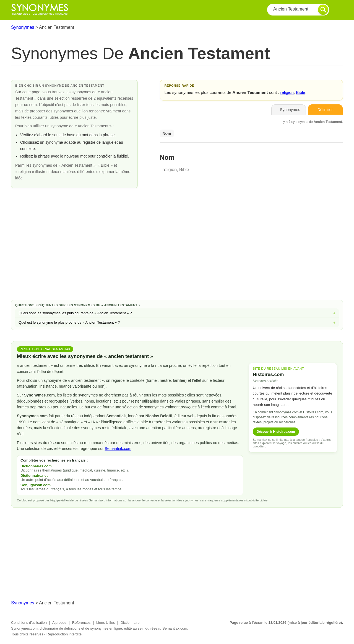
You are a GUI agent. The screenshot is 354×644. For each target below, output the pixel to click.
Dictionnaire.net (34, 476)
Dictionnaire (130, 623)
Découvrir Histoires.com (276, 432)
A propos (59, 623)
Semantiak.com (118, 449)
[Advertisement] (177, 251)
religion (287, 92)
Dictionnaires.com (36, 466)
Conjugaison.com (36, 485)
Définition (326, 110)
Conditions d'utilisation (29, 623)
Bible (300, 92)
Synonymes (23, 27)
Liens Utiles (106, 623)
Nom (167, 133)
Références (81, 623)
